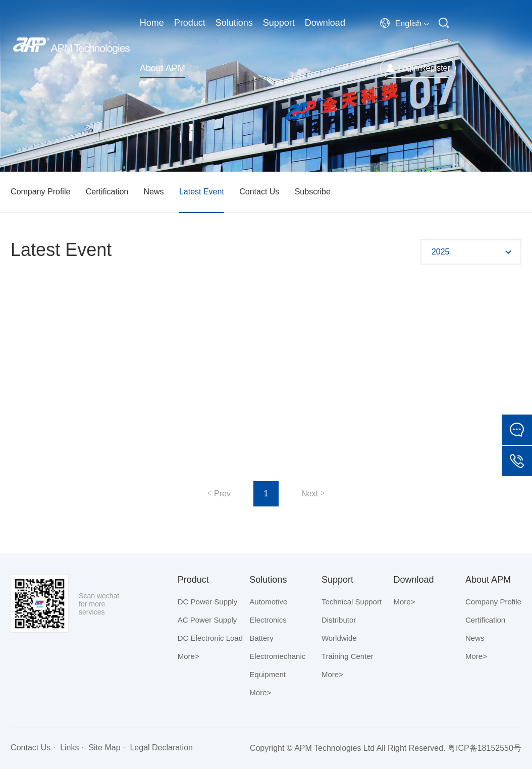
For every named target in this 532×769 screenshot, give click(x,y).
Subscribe (313, 192)
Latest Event (202, 192)
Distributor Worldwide (339, 629)
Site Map (104, 748)
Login (408, 68)
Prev (222, 494)
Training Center (348, 656)
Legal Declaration (161, 748)
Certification (107, 192)
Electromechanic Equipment (277, 665)
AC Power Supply (207, 620)
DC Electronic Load (210, 638)
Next (310, 494)
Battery (261, 638)
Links (69, 748)
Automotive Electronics (268, 611)
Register (435, 68)
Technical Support (352, 602)
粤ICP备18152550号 (485, 748)
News (154, 192)
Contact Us (259, 192)
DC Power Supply (207, 602)
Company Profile (40, 192)
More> (189, 656)
